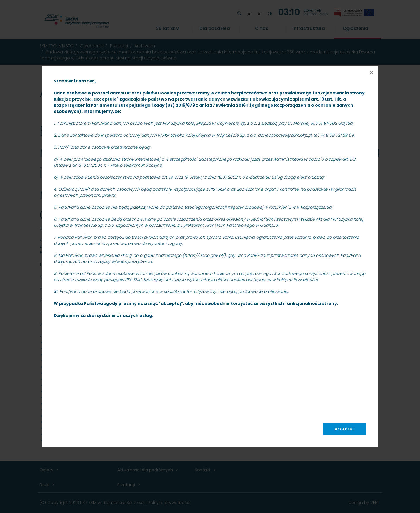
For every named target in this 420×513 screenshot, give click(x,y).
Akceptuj (345, 429)
